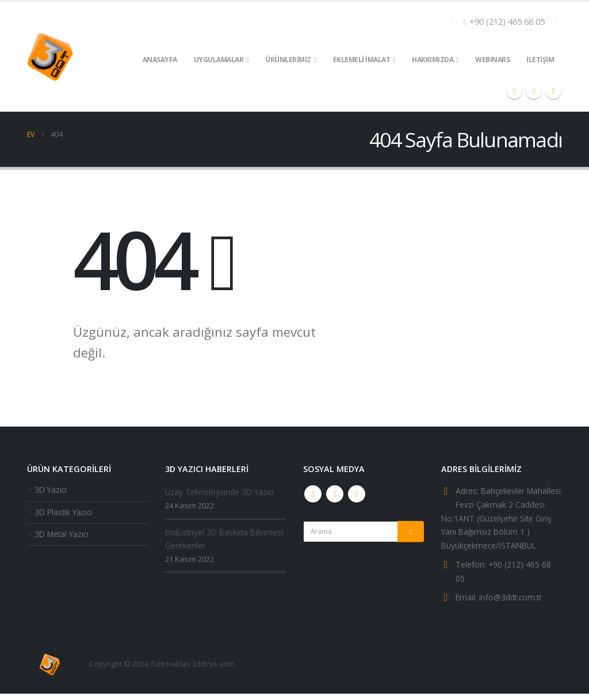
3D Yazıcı (51, 490)
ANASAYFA (160, 60)
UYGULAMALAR (219, 60)
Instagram (335, 494)
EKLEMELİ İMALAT (362, 60)
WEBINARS (492, 60)
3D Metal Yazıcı (64, 536)
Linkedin (357, 494)
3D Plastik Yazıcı (65, 513)
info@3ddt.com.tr (513, 604)
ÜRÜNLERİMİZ (288, 60)
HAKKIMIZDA (433, 60)
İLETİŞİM (540, 60)
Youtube (313, 494)
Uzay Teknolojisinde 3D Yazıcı (221, 492)
